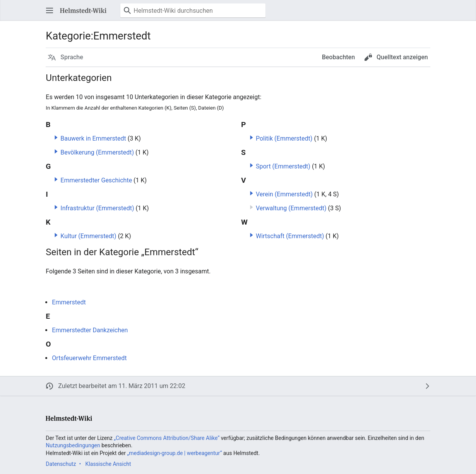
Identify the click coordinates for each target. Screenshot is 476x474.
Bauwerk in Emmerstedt (93, 138)
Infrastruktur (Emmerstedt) (97, 208)
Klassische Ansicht (108, 464)
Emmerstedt (69, 302)
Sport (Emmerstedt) (283, 166)
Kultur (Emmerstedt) (88, 236)
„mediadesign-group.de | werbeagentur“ (174, 453)
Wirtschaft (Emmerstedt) (290, 236)
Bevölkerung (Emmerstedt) (97, 152)
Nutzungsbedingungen (73, 445)
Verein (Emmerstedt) (284, 194)
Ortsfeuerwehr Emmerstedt (89, 358)
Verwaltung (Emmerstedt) (291, 208)
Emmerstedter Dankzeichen (90, 330)
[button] (50, 10)
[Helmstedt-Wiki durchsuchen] (193, 10)
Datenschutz (61, 464)
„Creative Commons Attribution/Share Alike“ (167, 438)
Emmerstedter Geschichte (96, 180)
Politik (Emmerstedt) (284, 138)
